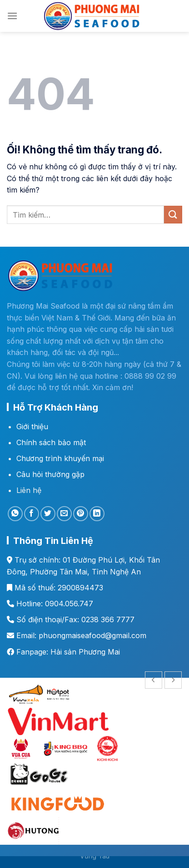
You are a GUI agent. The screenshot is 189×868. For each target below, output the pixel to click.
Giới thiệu (32, 426)
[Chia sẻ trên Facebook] (32, 514)
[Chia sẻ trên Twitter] (48, 514)
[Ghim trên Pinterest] (81, 514)
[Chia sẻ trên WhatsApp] (15, 514)
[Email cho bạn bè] (64, 514)
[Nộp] (173, 215)
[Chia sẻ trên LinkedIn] (97, 514)
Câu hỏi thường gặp (50, 474)
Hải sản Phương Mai (85, 652)
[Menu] (12, 16)
